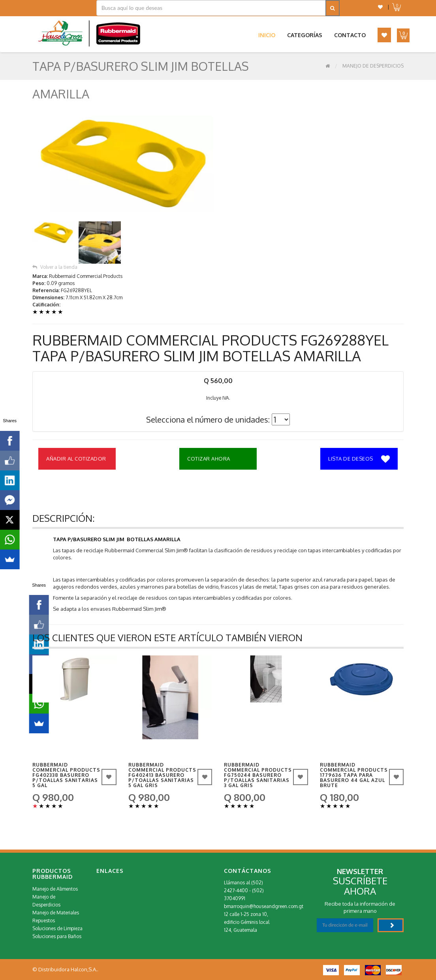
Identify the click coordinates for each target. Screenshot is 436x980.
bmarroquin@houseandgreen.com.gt (264, 906)
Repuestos (44, 921)
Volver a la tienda (55, 267)
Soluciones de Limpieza (57, 928)
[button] (380, 7)
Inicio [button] (267, 35)
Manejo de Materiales (56, 913)
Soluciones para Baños (57, 936)
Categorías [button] (305, 35)
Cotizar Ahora (209, 459)
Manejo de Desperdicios (373, 66)
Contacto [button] (350, 35)
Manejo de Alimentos (55, 889)
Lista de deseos (359, 459)
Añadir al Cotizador (76, 459)
